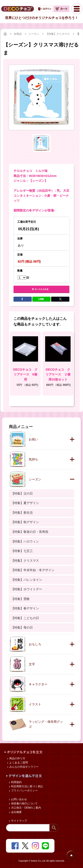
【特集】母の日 (22, 627)
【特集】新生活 (22, 513)
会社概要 (16, 812)
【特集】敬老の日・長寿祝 (30, 532)
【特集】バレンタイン (27, 580)
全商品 (18, 34)
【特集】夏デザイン (25, 503)
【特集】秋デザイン (25, 522)
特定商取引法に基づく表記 (27, 786)
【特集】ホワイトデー (27, 589)
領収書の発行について (24, 804)
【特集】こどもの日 (25, 618)
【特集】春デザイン (25, 608)
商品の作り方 (17, 758)
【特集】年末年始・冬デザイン (33, 570)
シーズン (34, 34)
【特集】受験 (20, 599)
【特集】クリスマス (58, 34)
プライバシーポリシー (24, 791)
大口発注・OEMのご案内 (26, 808)
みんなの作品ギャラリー (24, 767)
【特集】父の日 (22, 493)
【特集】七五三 (22, 551)
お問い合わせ (19, 799)
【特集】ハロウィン (25, 541)
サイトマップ (19, 821)
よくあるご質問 (18, 763)
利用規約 (16, 782)
